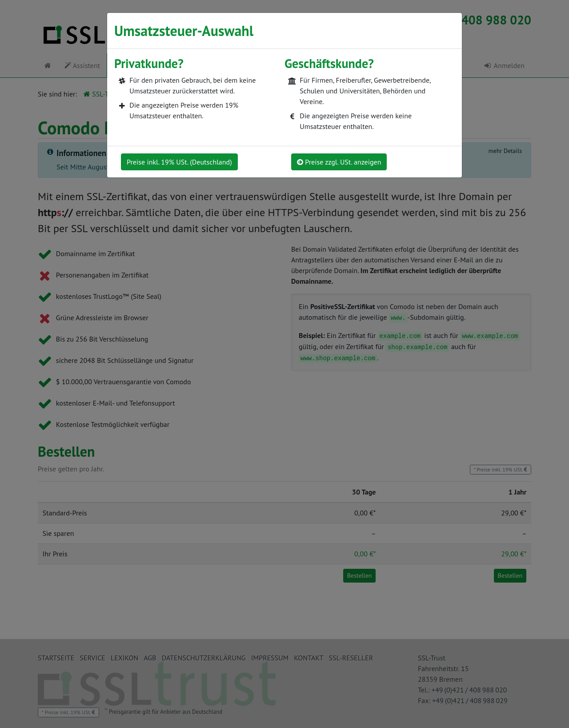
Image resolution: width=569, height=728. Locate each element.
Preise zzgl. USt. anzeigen (339, 162)
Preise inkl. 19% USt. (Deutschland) (179, 162)
